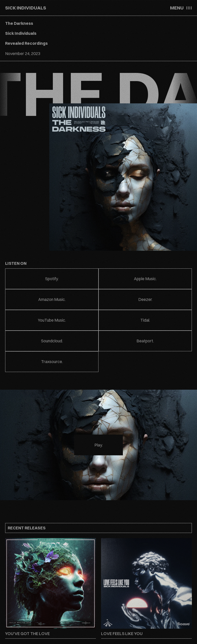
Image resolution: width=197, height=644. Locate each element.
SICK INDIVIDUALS (26, 8)
